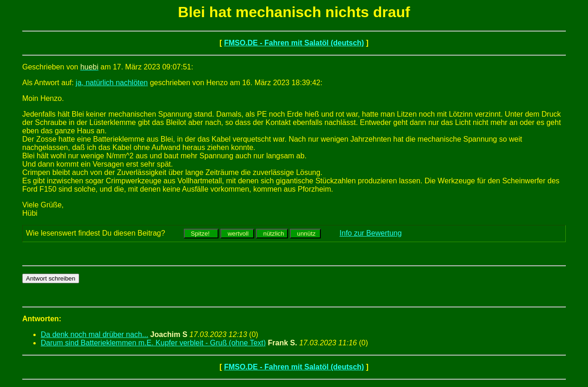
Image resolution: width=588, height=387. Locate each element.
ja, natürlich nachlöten (112, 83)
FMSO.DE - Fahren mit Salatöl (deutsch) (294, 43)
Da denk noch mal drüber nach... (94, 334)
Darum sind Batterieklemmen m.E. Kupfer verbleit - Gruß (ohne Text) (153, 343)
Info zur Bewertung (370, 233)
